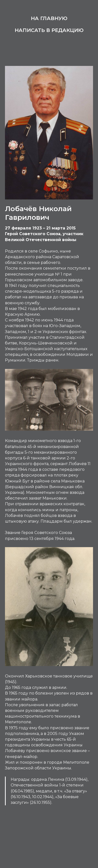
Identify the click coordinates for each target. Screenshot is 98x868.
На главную (49, 18)
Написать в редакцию (49, 30)
